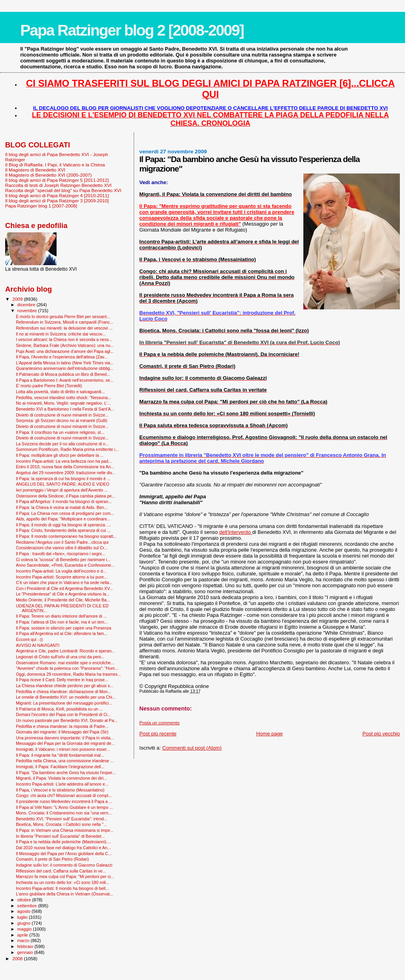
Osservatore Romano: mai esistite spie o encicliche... (65, 663)
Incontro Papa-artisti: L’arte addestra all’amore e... (62, 784)
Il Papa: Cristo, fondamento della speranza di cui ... (63, 530)
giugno (25, 923)
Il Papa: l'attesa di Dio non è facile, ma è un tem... (62, 622)
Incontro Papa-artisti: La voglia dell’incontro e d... (61, 571)
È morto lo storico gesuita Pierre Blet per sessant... (63, 317)
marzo (24, 940)
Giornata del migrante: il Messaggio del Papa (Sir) (62, 732)
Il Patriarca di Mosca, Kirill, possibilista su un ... (59, 709)
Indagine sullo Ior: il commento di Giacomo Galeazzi (64, 865)
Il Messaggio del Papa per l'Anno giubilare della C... (64, 854)
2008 (18, 958)
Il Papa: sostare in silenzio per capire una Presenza (63, 628)
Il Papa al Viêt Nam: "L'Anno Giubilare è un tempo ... (64, 807)
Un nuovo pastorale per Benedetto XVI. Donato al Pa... (67, 720)
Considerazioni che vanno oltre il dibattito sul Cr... (62, 548)
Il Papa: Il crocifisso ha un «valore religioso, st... (60, 432)
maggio (25, 929)
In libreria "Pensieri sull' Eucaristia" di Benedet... (60, 836)
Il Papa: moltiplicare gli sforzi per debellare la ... (60, 455)
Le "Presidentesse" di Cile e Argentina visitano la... (63, 594)
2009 (18, 299)
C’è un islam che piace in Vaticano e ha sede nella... (64, 582)
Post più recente (158, 734)
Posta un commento (159, 723)
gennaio (26, 952)
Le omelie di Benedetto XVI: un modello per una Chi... (66, 697)
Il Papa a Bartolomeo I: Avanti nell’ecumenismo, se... (65, 380)
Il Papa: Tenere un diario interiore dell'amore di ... (61, 616)
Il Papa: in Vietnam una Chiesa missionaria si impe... (65, 830)
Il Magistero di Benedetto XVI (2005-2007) (48, 175)
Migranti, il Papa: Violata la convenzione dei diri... (61, 778)
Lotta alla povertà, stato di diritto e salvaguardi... (60, 392)
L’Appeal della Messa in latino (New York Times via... (65, 363)
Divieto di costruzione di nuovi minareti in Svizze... (62, 415)
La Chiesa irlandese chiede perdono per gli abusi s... (64, 686)
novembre (28, 311)
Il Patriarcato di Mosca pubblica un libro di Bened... (63, 374)
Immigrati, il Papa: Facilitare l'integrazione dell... (60, 767)
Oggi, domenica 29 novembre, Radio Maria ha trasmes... (68, 674)
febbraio (26, 946)
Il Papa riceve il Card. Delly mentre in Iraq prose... (62, 680)
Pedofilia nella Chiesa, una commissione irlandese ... (65, 761)
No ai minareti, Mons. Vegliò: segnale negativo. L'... (63, 403)
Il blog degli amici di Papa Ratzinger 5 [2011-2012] (57, 180)
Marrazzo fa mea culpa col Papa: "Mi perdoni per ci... (65, 876)
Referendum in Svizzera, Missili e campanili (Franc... (64, 322)
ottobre (25, 900)
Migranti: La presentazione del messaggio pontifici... (64, 703)
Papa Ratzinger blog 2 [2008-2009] (132, 30)
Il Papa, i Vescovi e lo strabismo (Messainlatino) (60, 790)
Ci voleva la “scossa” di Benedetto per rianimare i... (63, 560)
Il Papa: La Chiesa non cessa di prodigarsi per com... (65, 513)
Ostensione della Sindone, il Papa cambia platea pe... (65, 496)
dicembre (27, 305)
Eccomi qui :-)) (29, 639)
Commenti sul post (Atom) (192, 748)
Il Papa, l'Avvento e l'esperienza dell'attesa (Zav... (62, 357)
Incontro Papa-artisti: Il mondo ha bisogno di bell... (62, 888)
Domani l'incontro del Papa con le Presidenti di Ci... (63, 714)
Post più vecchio (381, 734)
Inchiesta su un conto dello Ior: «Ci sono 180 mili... (62, 882)
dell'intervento (236, 532)
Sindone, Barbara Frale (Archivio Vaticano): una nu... (65, 345)
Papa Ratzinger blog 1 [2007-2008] (41, 206)
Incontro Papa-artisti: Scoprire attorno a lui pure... (62, 577)
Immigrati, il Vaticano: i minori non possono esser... (63, 749)
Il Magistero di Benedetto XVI (35, 170)
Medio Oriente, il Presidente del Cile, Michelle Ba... (63, 600)
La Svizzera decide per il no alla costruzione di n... (62, 444)
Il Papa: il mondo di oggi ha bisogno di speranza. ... (63, 525)
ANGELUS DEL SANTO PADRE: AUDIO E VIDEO (62, 484)
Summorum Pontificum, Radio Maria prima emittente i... (67, 449)
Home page (270, 734)
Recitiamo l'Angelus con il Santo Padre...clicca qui (62, 542)
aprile (23, 935)
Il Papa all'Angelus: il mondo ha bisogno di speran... (64, 501)
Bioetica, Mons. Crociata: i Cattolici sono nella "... (61, 824)
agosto (25, 911)
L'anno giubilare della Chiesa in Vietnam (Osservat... (64, 894)
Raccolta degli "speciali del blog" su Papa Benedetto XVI (63, 190)
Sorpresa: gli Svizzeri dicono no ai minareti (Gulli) (62, 420)
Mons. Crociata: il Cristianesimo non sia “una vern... (64, 813)
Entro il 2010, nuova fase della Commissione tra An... (65, 467)
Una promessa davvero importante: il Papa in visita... (65, 738)
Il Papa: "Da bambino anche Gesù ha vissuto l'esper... (66, 773)
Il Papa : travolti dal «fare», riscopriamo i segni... (61, 554)
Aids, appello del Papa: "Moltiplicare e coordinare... (63, 519)
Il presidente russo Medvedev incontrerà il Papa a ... (64, 801)
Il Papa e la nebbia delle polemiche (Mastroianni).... (63, 842)
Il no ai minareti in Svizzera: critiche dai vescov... (61, 334)
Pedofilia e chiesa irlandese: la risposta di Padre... (62, 726)
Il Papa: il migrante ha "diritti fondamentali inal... (60, 755)
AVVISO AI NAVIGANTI (38, 645)
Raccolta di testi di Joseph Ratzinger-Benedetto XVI (58, 185)
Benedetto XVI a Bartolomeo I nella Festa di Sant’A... (65, 409)
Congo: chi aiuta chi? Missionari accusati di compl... (64, 795)
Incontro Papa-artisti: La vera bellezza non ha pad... (64, 461)
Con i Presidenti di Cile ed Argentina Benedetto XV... (64, 588)
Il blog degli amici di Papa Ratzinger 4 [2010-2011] (57, 195)
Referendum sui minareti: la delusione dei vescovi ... (64, 328)
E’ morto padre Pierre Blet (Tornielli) (49, 386)
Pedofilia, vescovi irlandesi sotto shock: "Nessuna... (63, 398)
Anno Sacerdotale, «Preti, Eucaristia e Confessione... (65, 565)
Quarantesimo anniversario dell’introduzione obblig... (64, 368)
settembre (28, 906)
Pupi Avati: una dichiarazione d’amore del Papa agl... (65, 351)
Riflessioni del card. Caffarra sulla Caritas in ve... (61, 871)
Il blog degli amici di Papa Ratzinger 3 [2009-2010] (57, 201)
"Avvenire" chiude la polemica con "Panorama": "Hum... (67, 668)
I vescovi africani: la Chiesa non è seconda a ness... (64, 339)
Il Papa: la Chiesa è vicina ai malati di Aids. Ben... (62, 507)
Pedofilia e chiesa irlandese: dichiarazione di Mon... (63, 692)
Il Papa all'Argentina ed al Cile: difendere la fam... (62, 633)
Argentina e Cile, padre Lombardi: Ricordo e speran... (65, 651)
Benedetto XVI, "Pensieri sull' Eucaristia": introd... (62, 819)
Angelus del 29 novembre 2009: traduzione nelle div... (66, 473)
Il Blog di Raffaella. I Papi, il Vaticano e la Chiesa (55, 165)
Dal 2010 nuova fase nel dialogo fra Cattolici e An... (63, 848)
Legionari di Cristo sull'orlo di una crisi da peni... (60, 657)
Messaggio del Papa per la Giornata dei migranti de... (65, 743)
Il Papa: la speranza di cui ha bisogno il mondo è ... (63, 479)
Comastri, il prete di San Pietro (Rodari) (52, 859)
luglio (23, 917)
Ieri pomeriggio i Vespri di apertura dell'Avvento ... (62, 490)
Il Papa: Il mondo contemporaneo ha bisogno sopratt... (66, 536)
